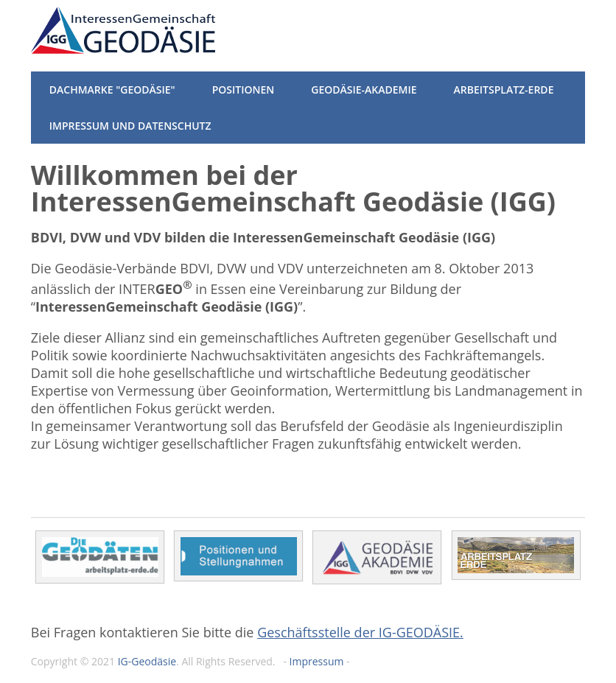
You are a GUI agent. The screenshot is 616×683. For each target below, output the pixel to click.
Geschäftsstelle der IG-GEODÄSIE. (360, 632)
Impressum (317, 661)
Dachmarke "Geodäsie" (112, 90)
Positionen (244, 90)
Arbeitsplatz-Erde (504, 90)
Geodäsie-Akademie (364, 90)
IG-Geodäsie (147, 661)
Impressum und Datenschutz (130, 126)
